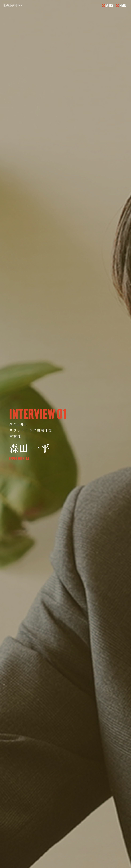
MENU (123, 5)
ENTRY (109, 5)
